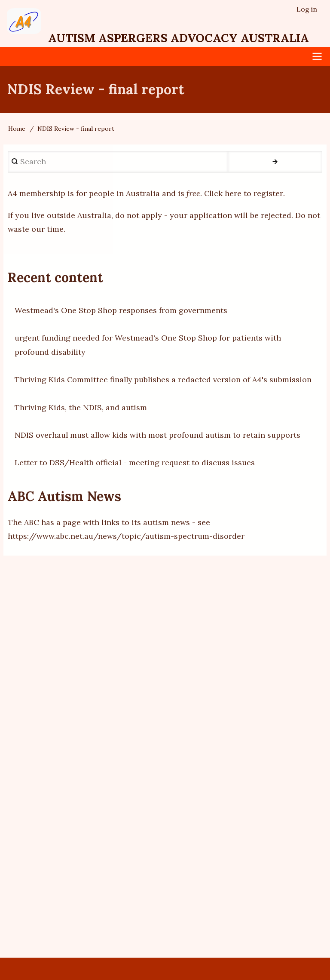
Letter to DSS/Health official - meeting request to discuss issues (136, 462)
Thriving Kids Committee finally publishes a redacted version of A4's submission (165, 379)
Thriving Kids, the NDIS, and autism (81, 407)
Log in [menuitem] (307, 9)
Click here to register (244, 193)
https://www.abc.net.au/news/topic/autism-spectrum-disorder (127, 536)
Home (17, 129)
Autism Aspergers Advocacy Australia (183, 38)
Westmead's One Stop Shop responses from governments (121, 310)
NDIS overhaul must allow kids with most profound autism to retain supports (159, 435)
